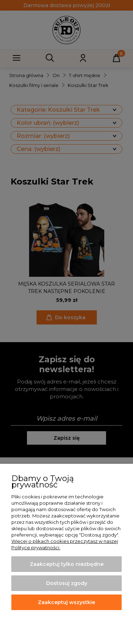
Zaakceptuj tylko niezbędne (67, 564)
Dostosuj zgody (67, 583)
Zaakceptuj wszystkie (66, 602)
